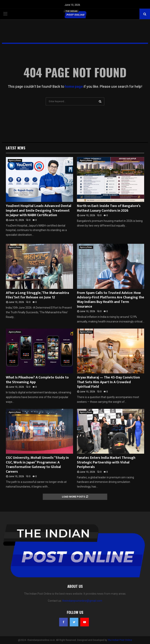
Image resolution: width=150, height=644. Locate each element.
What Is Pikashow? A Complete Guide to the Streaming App (37, 380)
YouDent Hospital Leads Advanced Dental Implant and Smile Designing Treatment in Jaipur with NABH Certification (39, 211)
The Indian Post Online (120, 640)
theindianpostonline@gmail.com (82, 601)
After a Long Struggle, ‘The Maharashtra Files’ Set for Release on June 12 (37, 295)
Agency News (15, 160)
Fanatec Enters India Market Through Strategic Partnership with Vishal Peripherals (106, 462)
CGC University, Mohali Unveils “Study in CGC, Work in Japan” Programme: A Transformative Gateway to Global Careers (37, 465)
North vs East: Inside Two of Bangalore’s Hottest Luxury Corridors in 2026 (109, 208)
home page (74, 86)
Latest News (16, 148)
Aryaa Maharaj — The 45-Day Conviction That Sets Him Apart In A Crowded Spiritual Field (108, 382)
